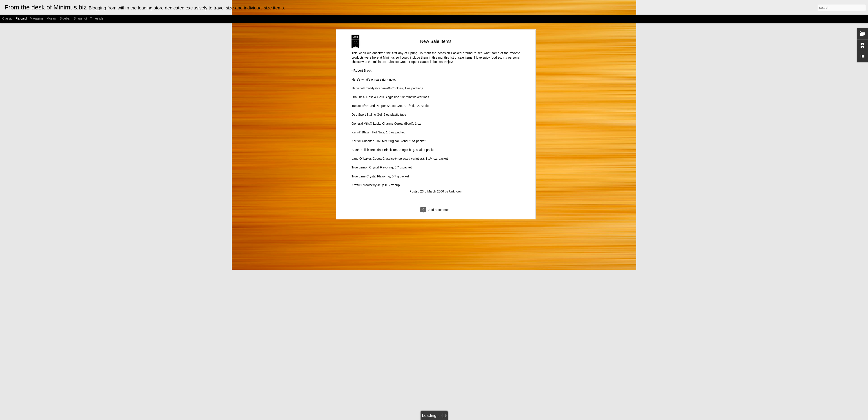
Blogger (465, 418)
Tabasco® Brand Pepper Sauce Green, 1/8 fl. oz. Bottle (390, 75)
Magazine (37, 18)
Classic (7, 18)
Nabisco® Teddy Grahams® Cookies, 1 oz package (387, 57)
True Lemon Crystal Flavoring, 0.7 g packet (382, 137)
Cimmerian (440, 418)
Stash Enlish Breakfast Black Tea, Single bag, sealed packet (393, 119)
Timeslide (97, 18)
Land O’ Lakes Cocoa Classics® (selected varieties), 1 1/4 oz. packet (400, 128)
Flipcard (21, 18)
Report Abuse (478, 418)
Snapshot (80, 18)
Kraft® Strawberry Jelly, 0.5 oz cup (376, 154)
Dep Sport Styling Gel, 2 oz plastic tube (379, 84)
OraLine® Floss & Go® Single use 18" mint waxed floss (390, 66)
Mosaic (51, 18)
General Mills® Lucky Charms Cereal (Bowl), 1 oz (386, 93)
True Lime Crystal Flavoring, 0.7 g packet (380, 145)
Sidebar (65, 18)
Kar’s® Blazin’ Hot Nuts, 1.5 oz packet (378, 102)
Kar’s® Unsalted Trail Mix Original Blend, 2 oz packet (388, 110)
